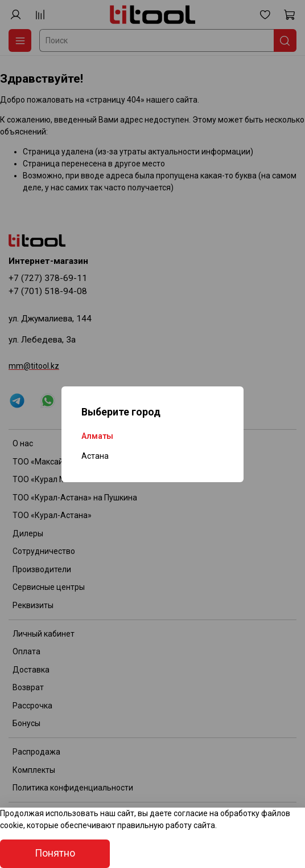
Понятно (55, 853)
